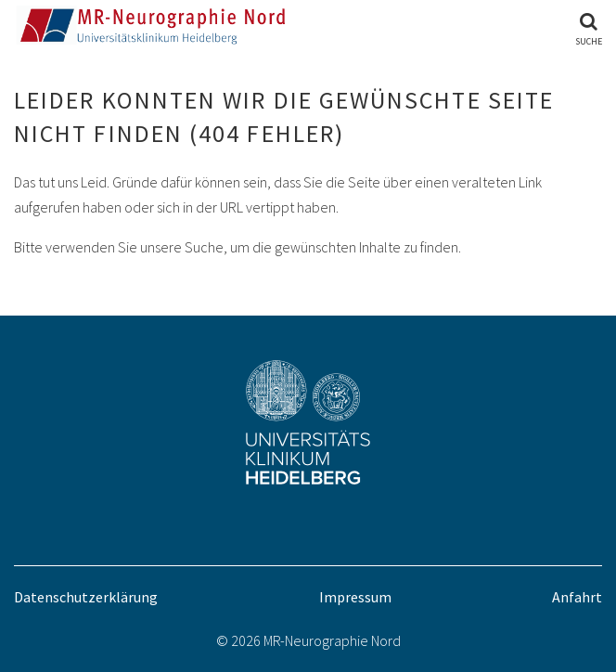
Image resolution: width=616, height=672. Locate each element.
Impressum (355, 597)
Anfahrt (577, 597)
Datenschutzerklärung (86, 597)
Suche (589, 41)
